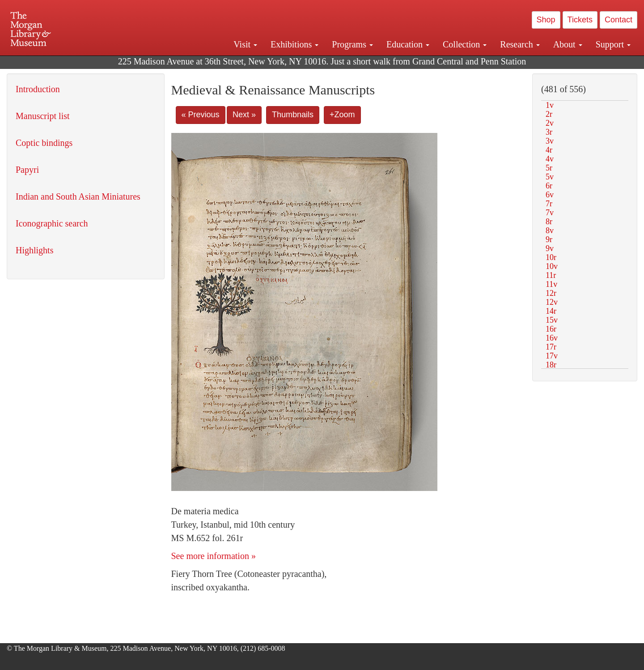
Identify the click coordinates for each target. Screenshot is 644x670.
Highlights (34, 250)
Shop (546, 20)
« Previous (201, 115)
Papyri (27, 170)
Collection (465, 44)
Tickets (580, 20)
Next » (244, 115)
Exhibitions (294, 44)
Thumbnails (293, 115)
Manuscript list (43, 116)
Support (613, 44)
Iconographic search (52, 223)
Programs (352, 44)
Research (520, 44)
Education (408, 44)
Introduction (38, 89)
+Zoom (342, 115)
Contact (619, 20)
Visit (245, 44)
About (568, 44)
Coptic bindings (44, 143)
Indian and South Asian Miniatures (78, 196)
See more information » (214, 556)
